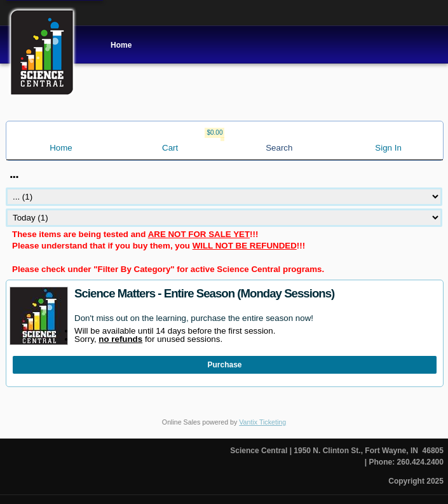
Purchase (225, 365)
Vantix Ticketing (262, 422)
